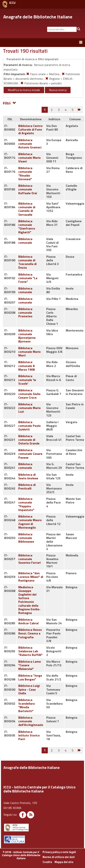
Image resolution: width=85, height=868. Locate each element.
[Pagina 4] (66, 110)
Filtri (10, 103)
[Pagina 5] (73, 110)
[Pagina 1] (45, 110)
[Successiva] (80, 110)
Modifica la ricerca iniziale (24, 90)
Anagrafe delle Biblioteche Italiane (38, 17)
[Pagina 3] (59, 110)
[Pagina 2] (52, 110)
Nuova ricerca (58, 90)
